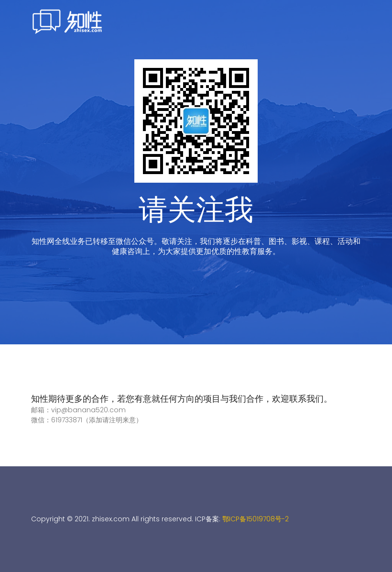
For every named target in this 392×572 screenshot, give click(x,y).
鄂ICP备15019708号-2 (256, 519)
